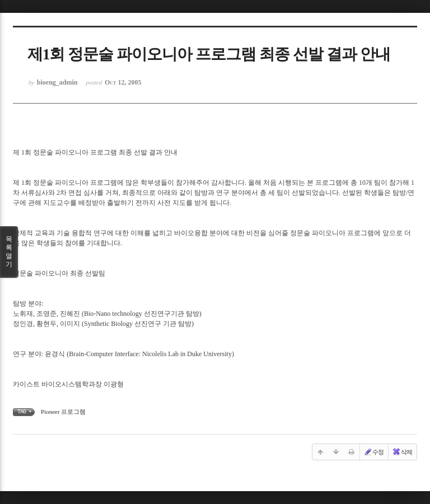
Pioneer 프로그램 (63, 412)
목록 (9, 252)
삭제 (402, 452)
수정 (373, 452)
